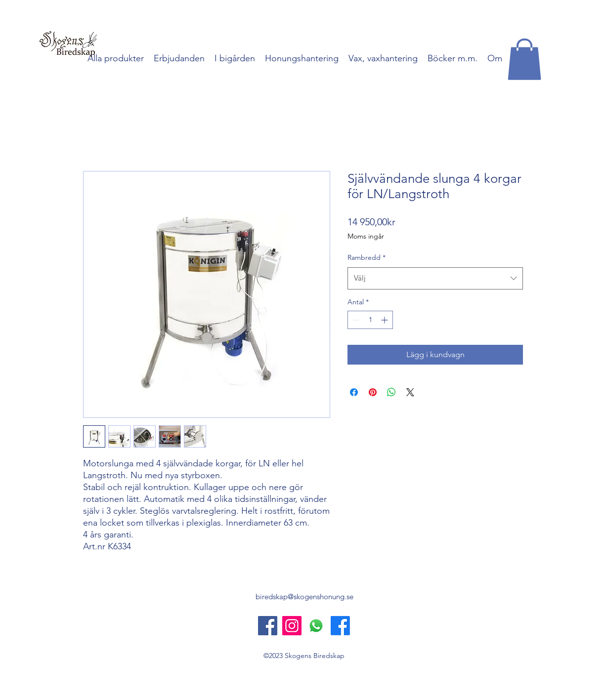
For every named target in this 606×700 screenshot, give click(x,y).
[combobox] (435, 278)
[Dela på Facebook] (354, 392)
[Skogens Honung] (340, 626)
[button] (524, 59)
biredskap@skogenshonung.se (304, 597)
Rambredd (367, 257)
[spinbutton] (370, 320)
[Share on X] (410, 392)
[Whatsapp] (316, 626)
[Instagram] (292, 626)
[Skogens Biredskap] (268, 626)
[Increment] (385, 320)
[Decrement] (355, 320)
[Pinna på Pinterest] (373, 392)
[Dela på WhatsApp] (391, 392)
